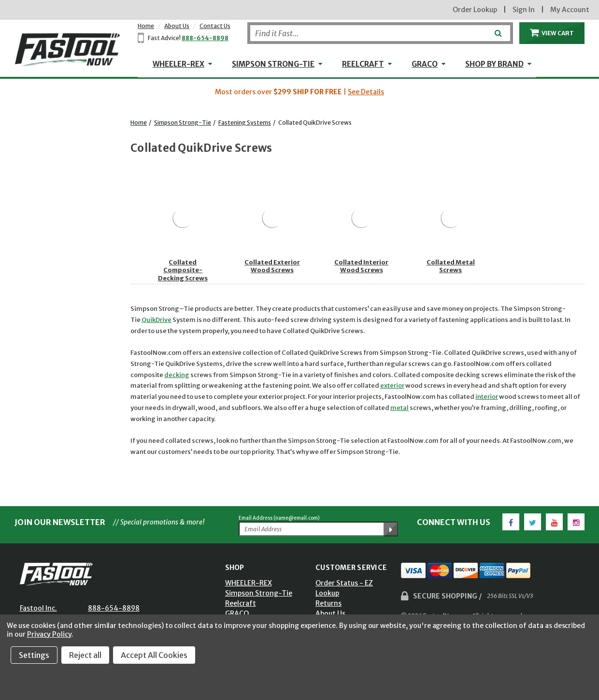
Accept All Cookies (154, 655)
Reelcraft (363, 64)
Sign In (524, 10)
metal (399, 408)
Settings (34, 655)
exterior (392, 386)
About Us (177, 26)
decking (177, 375)
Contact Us (215, 26)
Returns (328, 603)
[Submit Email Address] (391, 529)
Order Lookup (475, 10)
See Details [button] (366, 92)
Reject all (85, 655)
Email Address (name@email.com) (279, 518)
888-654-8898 (205, 38)
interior (487, 397)
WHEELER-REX (178, 64)
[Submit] (497, 29)
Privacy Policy (49, 634)
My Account (570, 10)
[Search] (380, 33)
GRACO (425, 64)
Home (146, 26)
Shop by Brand (494, 64)
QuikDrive (157, 320)
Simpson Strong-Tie (273, 64)
